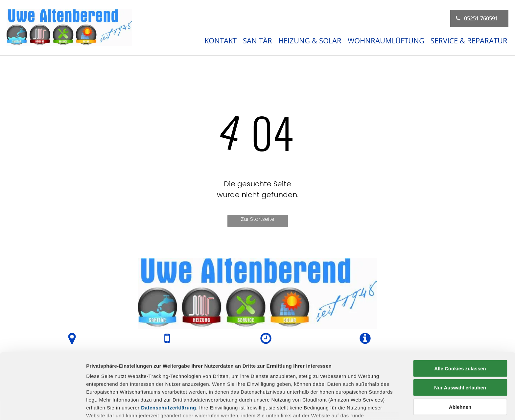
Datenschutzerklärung (169, 363)
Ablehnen (460, 362)
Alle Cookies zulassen (460, 324)
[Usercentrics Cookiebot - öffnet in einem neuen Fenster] (43, 407)
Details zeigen (350, 407)
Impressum (100, 387)
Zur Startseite (258, 219)
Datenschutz (134, 387)
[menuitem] (218, 41)
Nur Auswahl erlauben (460, 343)
